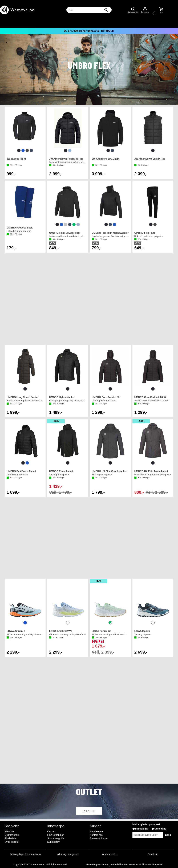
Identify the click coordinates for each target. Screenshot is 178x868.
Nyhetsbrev (53, 842)
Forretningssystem (96, 865)
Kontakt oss (96, 835)
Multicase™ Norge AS (151, 865)
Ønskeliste (10, 838)
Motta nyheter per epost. (147, 824)
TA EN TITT (89, 811)
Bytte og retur (12, 842)
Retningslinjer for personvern (25, 854)
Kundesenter (97, 831)
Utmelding (160, 829)
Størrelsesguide (56, 838)
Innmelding (142, 829)
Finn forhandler (55, 835)
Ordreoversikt (12, 835)
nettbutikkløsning (119, 865)
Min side (9, 831)
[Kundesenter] (133, 9)
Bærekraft (153, 854)
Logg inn (145, 9)
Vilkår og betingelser (68, 854)
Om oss (51, 831)
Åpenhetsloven (110, 854)
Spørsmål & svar (99, 838)
